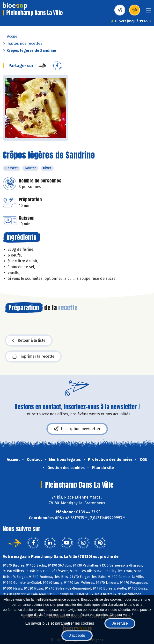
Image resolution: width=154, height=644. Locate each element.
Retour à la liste (29, 341)
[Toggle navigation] (148, 12)
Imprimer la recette (33, 356)
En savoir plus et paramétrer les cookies (60, 623)
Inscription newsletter (77, 429)
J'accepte (77, 635)
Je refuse (120, 623)
